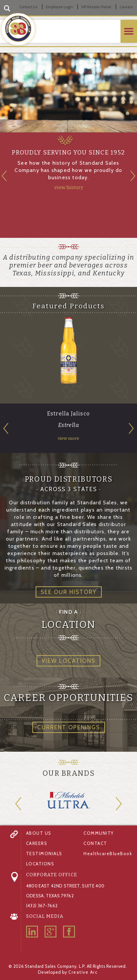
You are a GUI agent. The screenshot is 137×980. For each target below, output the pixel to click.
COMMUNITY (99, 833)
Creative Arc (83, 972)
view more (68, 438)
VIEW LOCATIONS (68, 661)
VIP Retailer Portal (96, 7)
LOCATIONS (40, 864)
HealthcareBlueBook (108, 854)
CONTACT (95, 843)
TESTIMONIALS (44, 854)
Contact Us (28, 7)
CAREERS (37, 843)
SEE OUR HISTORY (69, 592)
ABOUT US (39, 833)
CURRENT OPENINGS (69, 727)
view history (69, 187)
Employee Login (59, 7)
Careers (126, 7)
